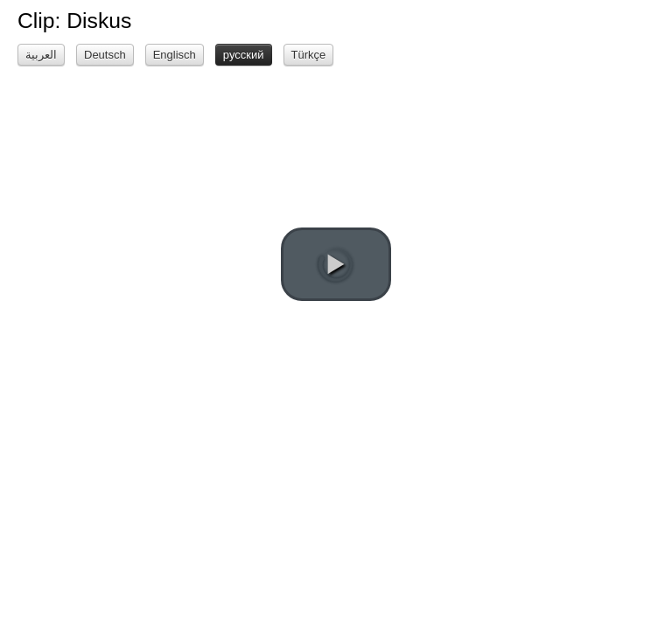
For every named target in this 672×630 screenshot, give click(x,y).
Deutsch (105, 55)
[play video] (336, 264)
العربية (41, 55)
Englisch (175, 55)
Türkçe (309, 55)
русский (244, 55)
